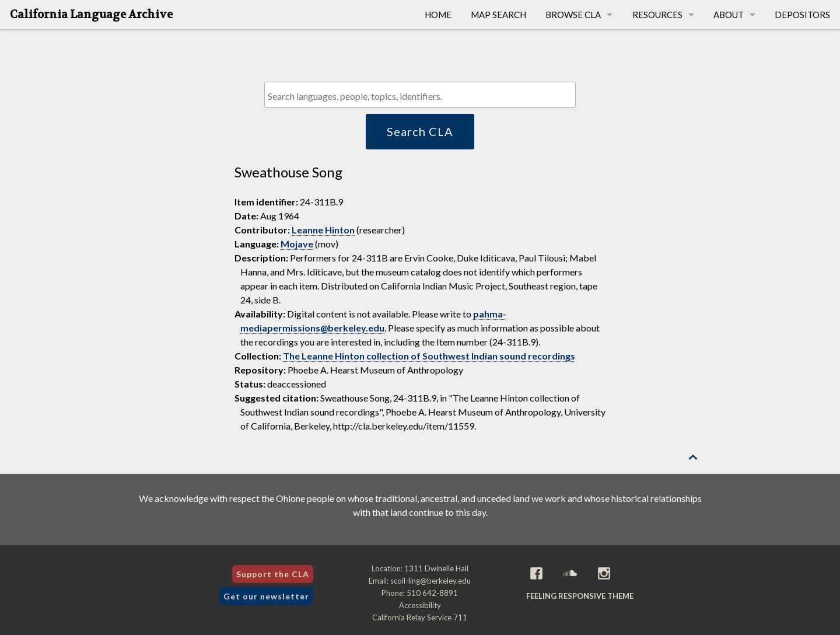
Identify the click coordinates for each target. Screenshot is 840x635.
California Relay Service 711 (420, 617)
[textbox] (423, 96)
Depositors (802, 15)
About (729, 15)
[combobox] (420, 95)
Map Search (498, 15)
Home (438, 15)
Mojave (297, 244)
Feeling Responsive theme (580, 596)
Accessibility (420, 605)
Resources (657, 15)
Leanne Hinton (323, 230)
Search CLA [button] (420, 131)
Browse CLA (573, 15)
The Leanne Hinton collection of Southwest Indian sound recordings (429, 356)
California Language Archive (91, 15)
